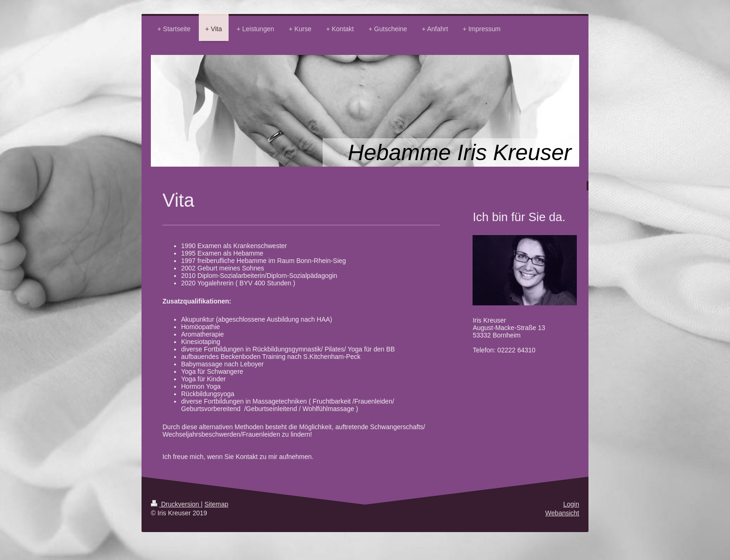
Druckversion (176, 504)
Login (571, 504)
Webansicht (562, 513)
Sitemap (216, 504)
